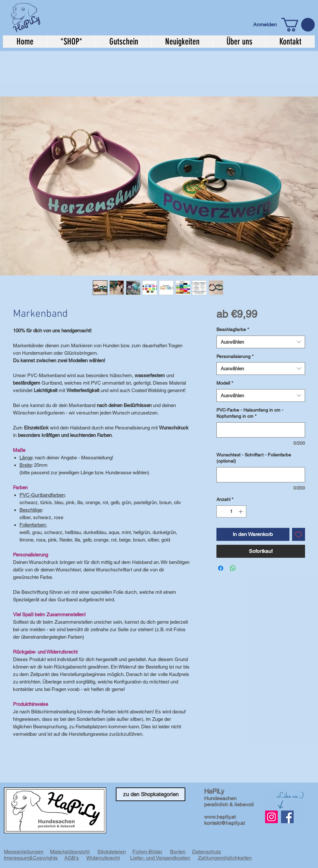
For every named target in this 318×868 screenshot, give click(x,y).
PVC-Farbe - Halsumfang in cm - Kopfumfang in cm (250, 413)
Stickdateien (112, 852)
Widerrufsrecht (103, 858)
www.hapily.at (220, 817)
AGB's (72, 858)
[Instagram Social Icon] (271, 817)
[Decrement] (221, 511)
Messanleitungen (24, 852)
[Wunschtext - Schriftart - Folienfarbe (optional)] (261, 475)
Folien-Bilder (147, 852)
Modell (225, 383)
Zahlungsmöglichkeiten (225, 858)
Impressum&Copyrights (31, 858)
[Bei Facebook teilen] (221, 568)
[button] (298, 25)
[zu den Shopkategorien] (151, 794)
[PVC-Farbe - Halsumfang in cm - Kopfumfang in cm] (261, 430)
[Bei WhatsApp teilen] (233, 568)
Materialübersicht (70, 852)
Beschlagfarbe (233, 329)
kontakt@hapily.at (224, 823)
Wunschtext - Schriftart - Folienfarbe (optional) (254, 458)
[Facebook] (287, 817)
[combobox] (261, 342)
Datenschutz (207, 852)
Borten (178, 852)
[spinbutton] (231, 511)
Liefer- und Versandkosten (160, 858)
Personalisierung (235, 356)
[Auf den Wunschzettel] (299, 534)
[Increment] (241, 511)
